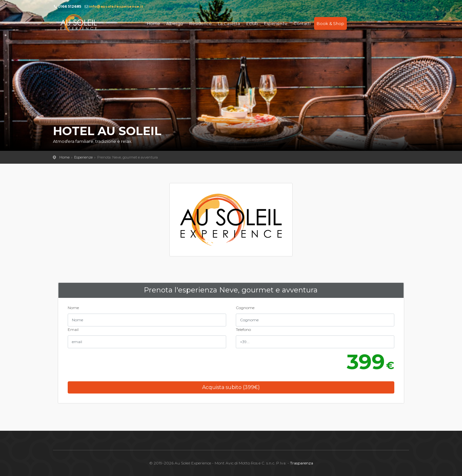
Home (154, 23)
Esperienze (276, 23)
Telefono (243, 329)
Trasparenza (302, 463)
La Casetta (229, 23)
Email (73, 329)
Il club (252, 23)
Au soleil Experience (79, 23)
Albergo (175, 23)
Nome (73, 308)
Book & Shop (330, 23)
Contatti (302, 23)
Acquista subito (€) (231, 387)
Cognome (245, 308)
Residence (201, 23)
